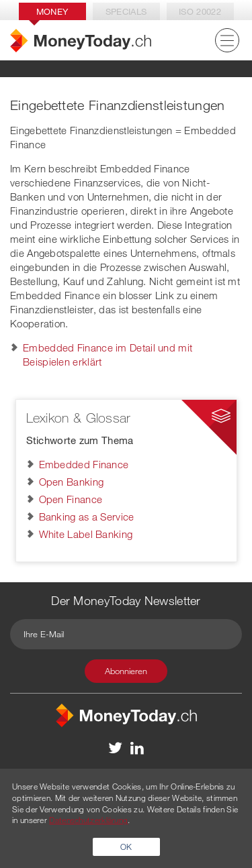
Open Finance (71, 499)
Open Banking (72, 482)
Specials (126, 11)
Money (52, 11)
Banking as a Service (87, 517)
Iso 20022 (200, 11)
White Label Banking (86, 534)
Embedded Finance (84, 464)
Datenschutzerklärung (88, 820)
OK (126, 847)
